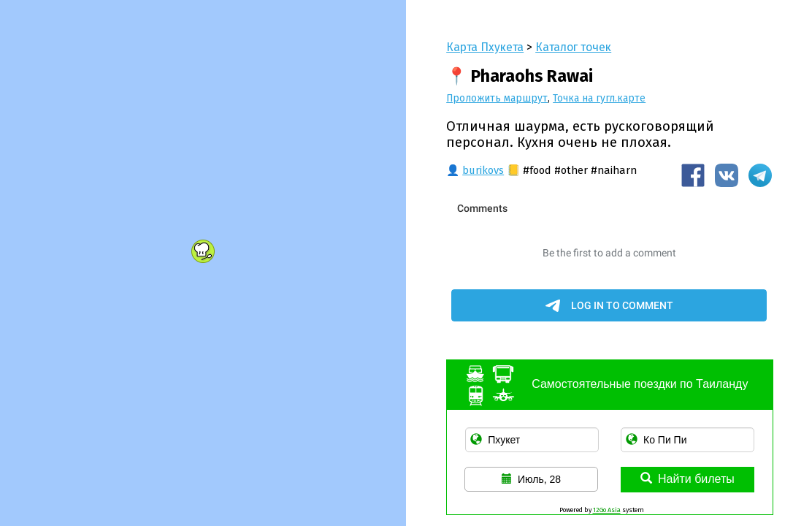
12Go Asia (607, 510)
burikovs (483, 170)
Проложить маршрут (497, 98)
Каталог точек (573, 47)
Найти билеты (687, 479)
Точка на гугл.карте (599, 98)
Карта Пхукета (485, 47)
